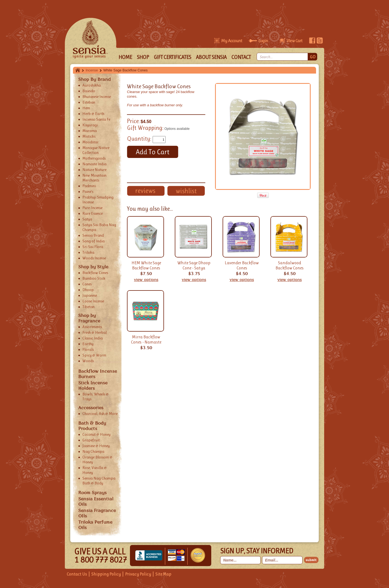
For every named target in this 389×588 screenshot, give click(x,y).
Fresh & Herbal (95, 332)
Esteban (89, 102)
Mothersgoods (94, 158)
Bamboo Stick (94, 278)
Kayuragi (90, 125)
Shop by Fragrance (89, 318)
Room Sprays (93, 493)
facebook (312, 41)
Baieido (89, 91)
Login (263, 41)
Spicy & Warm (94, 355)
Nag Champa (93, 451)
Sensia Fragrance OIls (97, 513)
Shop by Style (93, 267)
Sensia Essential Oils (96, 501)
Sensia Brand (93, 235)
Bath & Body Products (92, 426)
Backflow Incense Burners (98, 374)
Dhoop (88, 290)
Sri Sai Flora (93, 247)
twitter (320, 41)
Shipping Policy (106, 574)
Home (78, 70)
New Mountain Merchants (94, 178)
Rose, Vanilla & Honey (95, 470)
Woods (88, 361)
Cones (87, 284)
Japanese (90, 295)
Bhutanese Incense (97, 97)
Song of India (93, 241)
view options (146, 280)
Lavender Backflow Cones (242, 265)
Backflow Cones (95, 273)
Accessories (91, 408)
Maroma (90, 131)
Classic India (93, 338)
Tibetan (88, 307)
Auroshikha (92, 85)
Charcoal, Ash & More (100, 414)
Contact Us (77, 574)
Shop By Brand (95, 79)
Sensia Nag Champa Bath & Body (99, 481)
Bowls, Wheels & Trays (95, 397)
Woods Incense (94, 258)
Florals (88, 349)
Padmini (89, 186)
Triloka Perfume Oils (95, 525)
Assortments (92, 327)
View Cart (294, 41)
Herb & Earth (93, 114)
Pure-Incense (92, 208)
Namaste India (94, 164)
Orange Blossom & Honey (97, 460)
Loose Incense (93, 301)
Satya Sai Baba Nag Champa (99, 227)
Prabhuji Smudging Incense (98, 200)
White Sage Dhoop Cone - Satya (194, 265)
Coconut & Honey (96, 434)
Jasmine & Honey (96, 446)
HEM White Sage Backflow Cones (146, 265)
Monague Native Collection (96, 150)
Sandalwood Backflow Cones (290, 265)
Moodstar (90, 142)
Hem (86, 108)
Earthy (88, 344)
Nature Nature (94, 170)
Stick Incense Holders (93, 385)
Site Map (163, 574)
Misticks (89, 136)
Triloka (88, 252)
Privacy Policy (138, 574)
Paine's (88, 191)
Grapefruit (91, 440)
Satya (87, 219)
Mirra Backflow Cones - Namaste (146, 339)
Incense (92, 70)
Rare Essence (93, 213)
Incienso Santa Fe (96, 119)
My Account (232, 41)
